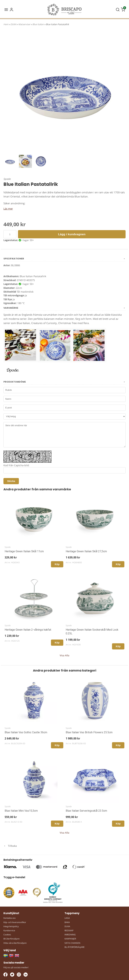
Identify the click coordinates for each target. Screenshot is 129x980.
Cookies (7, 935)
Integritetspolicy (11, 926)
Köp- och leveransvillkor (15, 922)
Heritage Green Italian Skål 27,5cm (86, 551)
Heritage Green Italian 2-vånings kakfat (28, 630)
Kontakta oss (10, 918)
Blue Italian (38, 24)
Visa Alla (64, 655)
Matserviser (25, 24)
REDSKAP (69, 930)
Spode (7, 179)
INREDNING (70, 935)
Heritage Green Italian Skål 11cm (24, 551)
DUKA (14, 24)
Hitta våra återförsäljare (15, 943)
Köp (57, 564)
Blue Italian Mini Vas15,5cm (21, 811)
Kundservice (9, 930)
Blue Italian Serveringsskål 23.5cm (86, 811)
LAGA (67, 918)
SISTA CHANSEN (72, 943)
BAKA (67, 922)
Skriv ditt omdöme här (64, 435)
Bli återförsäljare (11, 939)
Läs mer (8, 209)
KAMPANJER (70, 939)
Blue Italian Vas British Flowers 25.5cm (89, 732)
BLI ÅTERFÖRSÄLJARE (75, 947)
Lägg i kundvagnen (72, 234)
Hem (6, 24)
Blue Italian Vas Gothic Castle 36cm (26, 732)
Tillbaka (10, 846)
